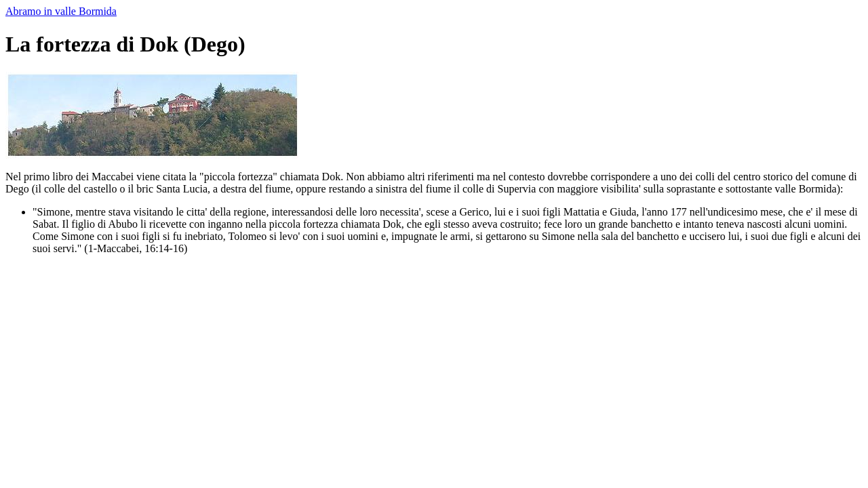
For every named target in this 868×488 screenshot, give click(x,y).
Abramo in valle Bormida (61, 11)
